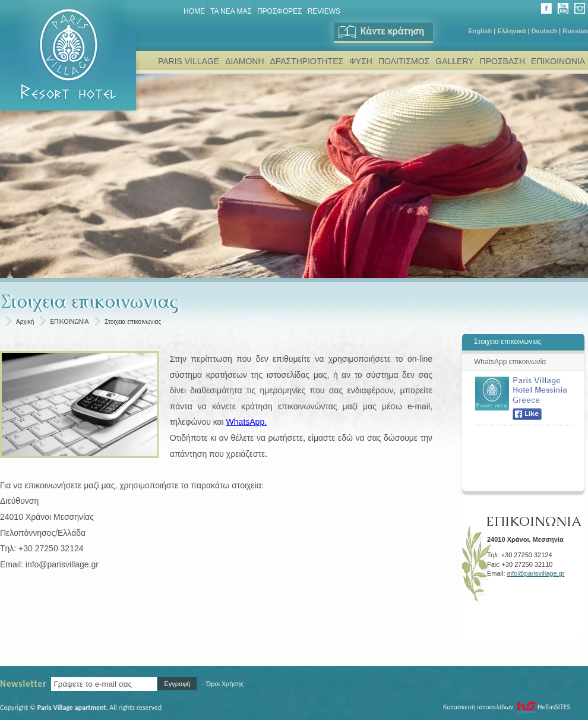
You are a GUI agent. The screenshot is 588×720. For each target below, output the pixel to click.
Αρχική (25, 322)
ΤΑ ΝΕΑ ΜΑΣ (231, 11)
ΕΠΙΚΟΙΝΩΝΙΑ (558, 61)
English (480, 31)
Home (194, 11)
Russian (575, 31)
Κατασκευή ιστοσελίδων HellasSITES (507, 707)
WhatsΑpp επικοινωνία (510, 362)
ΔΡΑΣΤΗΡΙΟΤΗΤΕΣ (307, 61)
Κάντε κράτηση (380, 31)
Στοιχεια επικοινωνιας (133, 322)
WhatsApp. (246, 422)
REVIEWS (324, 11)
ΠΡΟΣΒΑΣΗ (502, 61)
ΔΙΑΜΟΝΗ (244, 61)
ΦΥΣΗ (361, 61)
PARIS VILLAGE (189, 61)
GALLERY (454, 61)
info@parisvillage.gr (536, 573)
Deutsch (544, 31)
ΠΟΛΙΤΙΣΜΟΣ (404, 61)
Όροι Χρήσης (225, 684)
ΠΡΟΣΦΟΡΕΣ (280, 11)
